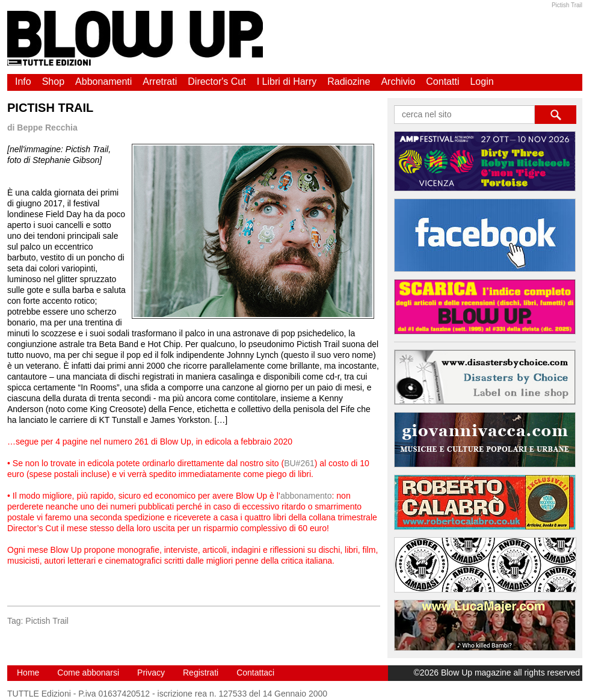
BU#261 (299, 463)
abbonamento (306, 496)
